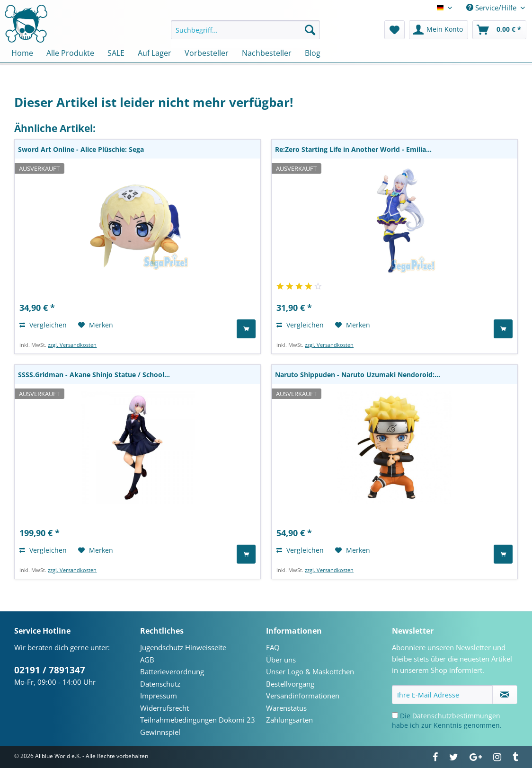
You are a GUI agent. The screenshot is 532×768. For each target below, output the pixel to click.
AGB (147, 660)
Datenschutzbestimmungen (456, 716)
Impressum (159, 696)
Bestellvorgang (290, 684)
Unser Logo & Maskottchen (310, 671)
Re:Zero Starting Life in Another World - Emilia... (353, 149)
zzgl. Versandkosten (72, 345)
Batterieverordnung (172, 671)
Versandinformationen (303, 696)
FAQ (273, 647)
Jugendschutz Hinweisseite (183, 647)
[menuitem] (245, 34)
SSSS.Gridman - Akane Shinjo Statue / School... (94, 375)
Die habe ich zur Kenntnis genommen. (447, 720)
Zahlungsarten (289, 720)
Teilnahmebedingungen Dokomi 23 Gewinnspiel (198, 726)
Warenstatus (286, 708)
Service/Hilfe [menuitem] (492, 8)
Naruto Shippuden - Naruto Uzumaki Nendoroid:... (358, 375)
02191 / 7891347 (50, 670)
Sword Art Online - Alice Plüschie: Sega (81, 149)
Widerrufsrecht (164, 708)
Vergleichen (43, 325)
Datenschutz (160, 684)
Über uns (281, 660)
